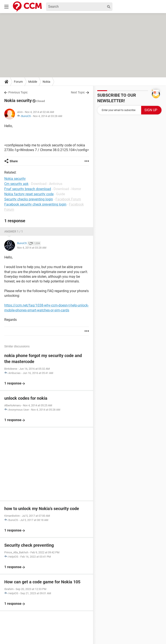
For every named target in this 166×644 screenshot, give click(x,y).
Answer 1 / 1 (14, 231)
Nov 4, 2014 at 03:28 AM (48, 116)
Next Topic (78, 92)
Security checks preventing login (29, 199)
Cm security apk (16, 184)
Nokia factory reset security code (29, 194)
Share (14, 161)
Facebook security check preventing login (35, 204)
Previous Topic (18, 92)
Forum (18, 82)
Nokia (46, 82)
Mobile (33, 82)
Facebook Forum (68, 199)
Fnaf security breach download (28, 189)
